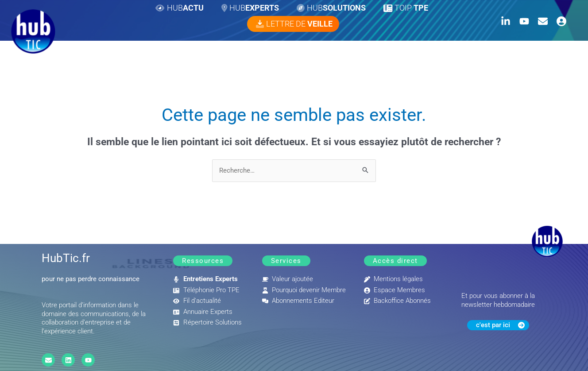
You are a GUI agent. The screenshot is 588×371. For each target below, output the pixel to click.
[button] (203, 261)
